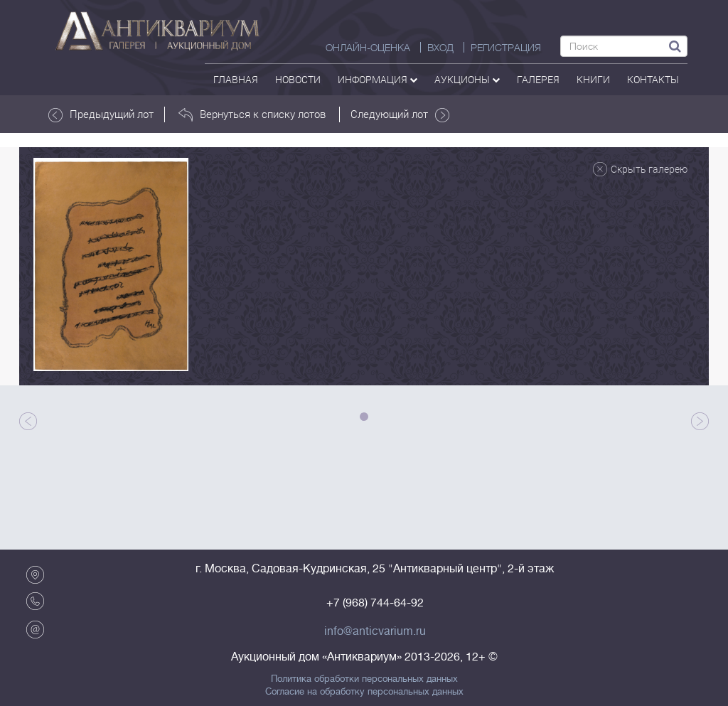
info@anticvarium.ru (375, 631)
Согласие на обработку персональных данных (364, 692)
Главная (236, 79)
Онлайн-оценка (368, 48)
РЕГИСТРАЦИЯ (506, 48)
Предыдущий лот (101, 114)
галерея (538, 79)
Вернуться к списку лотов (252, 114)
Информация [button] (378, 79)
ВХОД (440, 48)
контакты (653, 79)
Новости (298, 79)
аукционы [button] (467, 79)
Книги (593, 79)
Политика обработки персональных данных (364, 679)
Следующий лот (400, 114)
